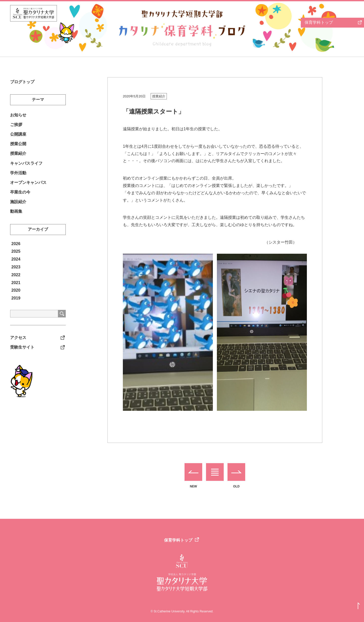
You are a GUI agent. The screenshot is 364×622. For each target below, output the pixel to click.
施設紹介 (18, 209)
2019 (16, 306)
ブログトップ (22, 82)
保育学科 (319, 22)
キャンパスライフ (26, 168)
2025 (16, 259)
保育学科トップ (178, 540)
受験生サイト (22, 356)
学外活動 (18, 178)
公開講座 (18, 136)
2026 (16, 252)
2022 (16, 283)
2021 (16, 291)
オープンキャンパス (28, 188)
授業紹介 (159, 96)
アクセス (18, 346)
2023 (16, 275)
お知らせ (18, 116)
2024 (16, 267)
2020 (16, 298)
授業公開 (18, 147)
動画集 (16, 219)
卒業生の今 (20, 198)
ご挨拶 (16, 126)
